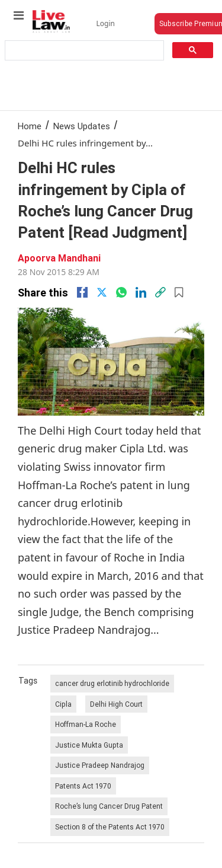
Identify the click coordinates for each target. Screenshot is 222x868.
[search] (83, 51)
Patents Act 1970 (83, 786)
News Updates (82, 126)
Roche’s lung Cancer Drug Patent (109, 806)
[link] (160, 292)
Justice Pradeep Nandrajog (100, 765)
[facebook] (82, 292)
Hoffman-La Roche (86, 724)
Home (30, 126)
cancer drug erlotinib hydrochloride (112, 683)
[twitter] (102, 292)
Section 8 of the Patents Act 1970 (110, 827)
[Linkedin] (141, 292)
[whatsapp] (121, 292)
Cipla (63, 704)
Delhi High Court (116, 704)
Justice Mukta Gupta (89, 745)
